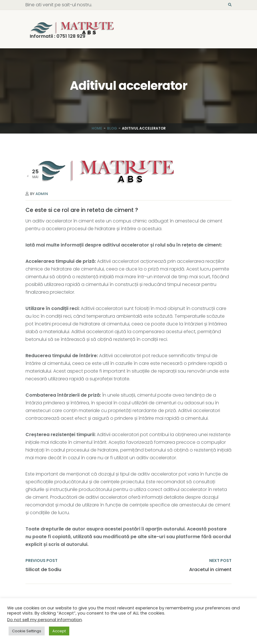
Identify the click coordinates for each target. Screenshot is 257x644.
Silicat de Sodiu (43, 570)
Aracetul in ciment (210, 570)
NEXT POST (220, 560)
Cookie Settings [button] (27, 631)
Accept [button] (59, 631)
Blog (112, 128)
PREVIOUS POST (41, 560)
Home (97, 128)
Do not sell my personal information (45, 620)
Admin (42, 194)
